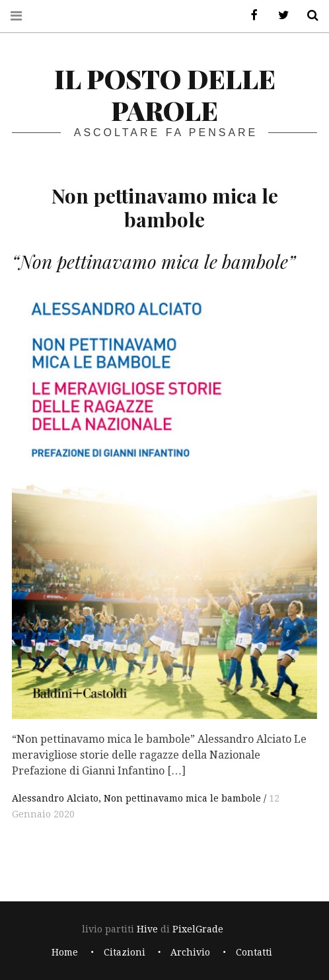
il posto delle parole (165, 94)
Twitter (279, 16)
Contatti (254, 952)
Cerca (308, 16)
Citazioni (125, 952)
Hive (147, 929)
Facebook (250, 16)
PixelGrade (198, 929)
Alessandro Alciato (55, 798)
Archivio (190, 952)
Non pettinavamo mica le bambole (182, 798)
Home (65, 952)
